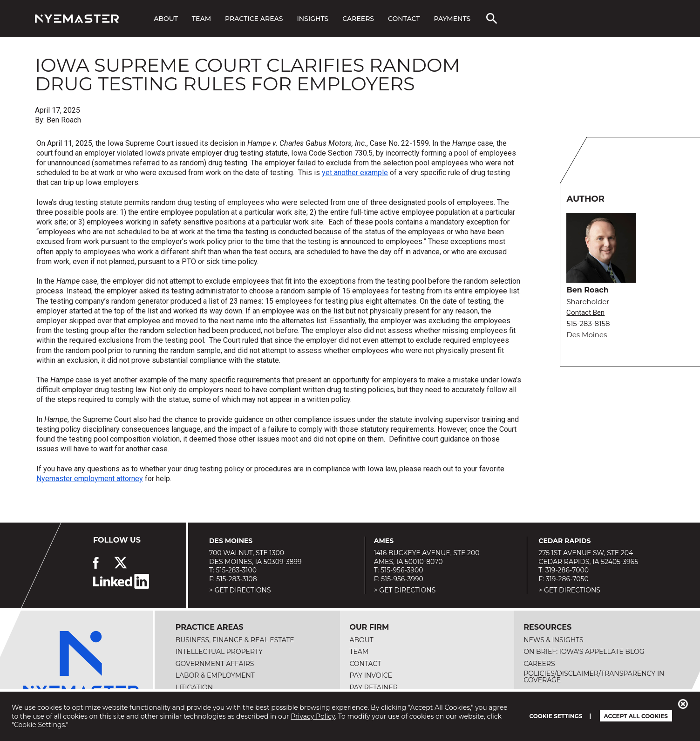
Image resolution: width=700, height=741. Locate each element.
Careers (358, 19)
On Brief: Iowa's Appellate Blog (584, 652)
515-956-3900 (402, 570)
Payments (452, 19)
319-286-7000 (567, 570)
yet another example (355, 173)
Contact (404, 19)
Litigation (194, 687)
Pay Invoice (371, 675)
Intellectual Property (219, 652)
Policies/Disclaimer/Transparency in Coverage (594, 677)
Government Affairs (215, 664)
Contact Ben (585, 313)
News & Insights (553, 640)
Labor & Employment (215, 675)
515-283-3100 (236, 570)
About (166, 19)
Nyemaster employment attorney (90, 479)
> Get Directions (240, 590)
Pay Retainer (374, 687)
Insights (313, 19)
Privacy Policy (313, 716)
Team (201, 19)
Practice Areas (254, 19)
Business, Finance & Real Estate (235, 640)
